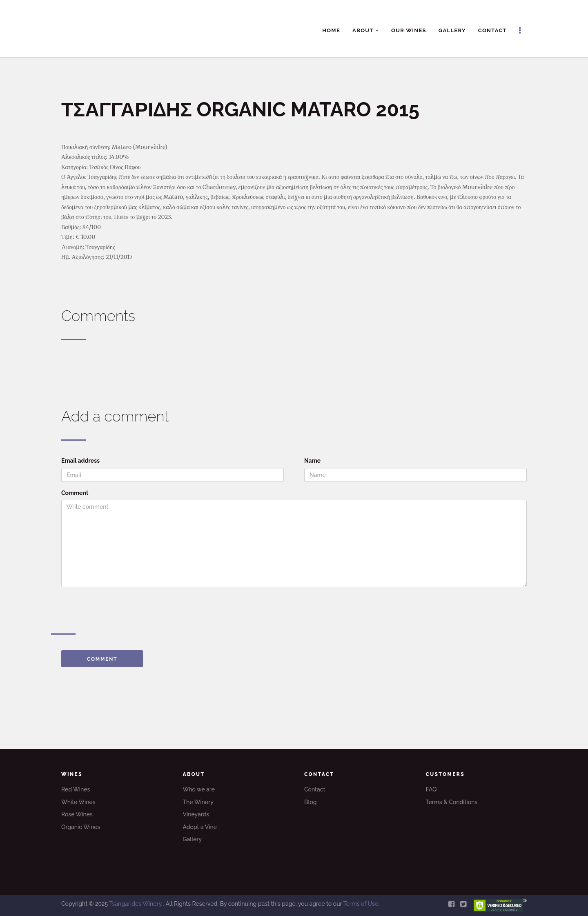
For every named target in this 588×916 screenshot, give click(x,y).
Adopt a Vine (200, 827)
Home (331, 30)
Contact (492, 30)
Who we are (199, 789)
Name (312, 461)
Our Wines (409, 30)
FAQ (431, 789)
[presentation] (123, 609)
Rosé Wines (77, 814)
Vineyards (196, 814)
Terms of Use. (361, 904)
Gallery (452, 30)
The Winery (198, 802)
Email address (80, 461)
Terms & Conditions (452, 802)
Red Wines (76, 789)
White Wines (78, 802)
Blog (311, 802)
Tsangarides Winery (136, 904)
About (366, 30)
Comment (75, 493)
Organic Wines (81, 827)
